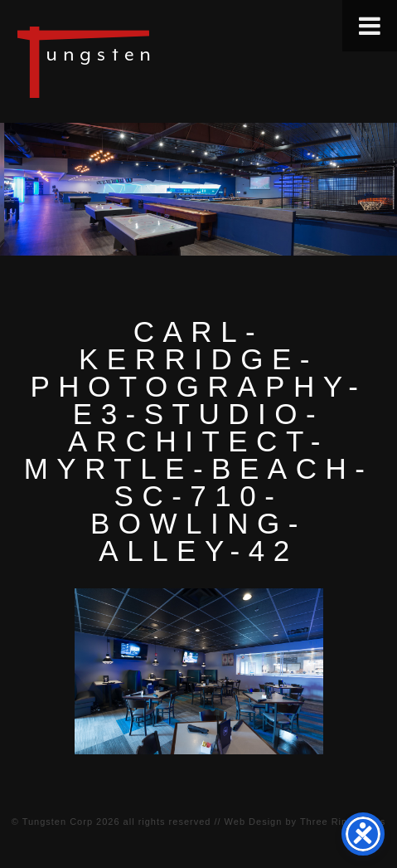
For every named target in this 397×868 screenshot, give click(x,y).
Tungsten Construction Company (141, 61)
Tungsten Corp (58, 822)
